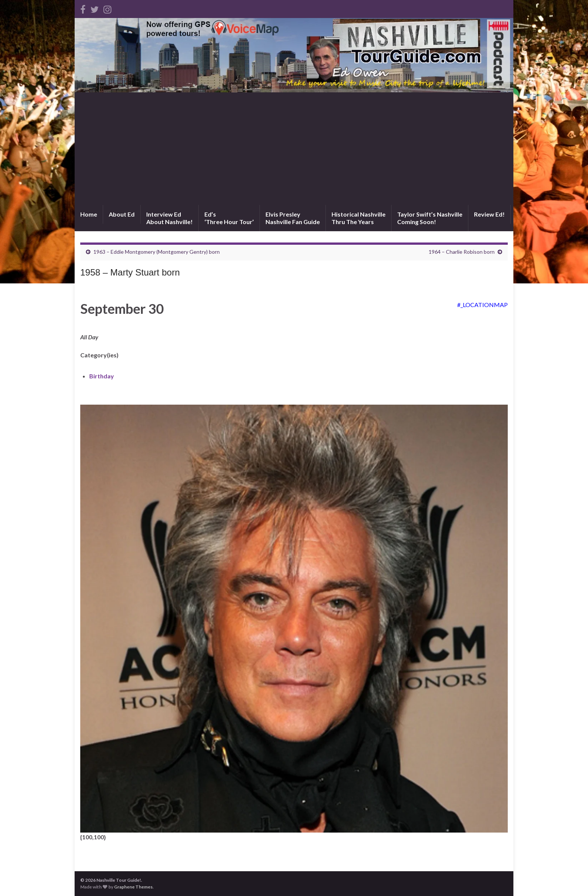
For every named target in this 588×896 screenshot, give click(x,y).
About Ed (122, 214)
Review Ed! (489, 214)
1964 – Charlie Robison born (462, 252)
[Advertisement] (294, 149)
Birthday (102, 376)
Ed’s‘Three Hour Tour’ (229, 218)
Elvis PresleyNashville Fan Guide (293, 218)
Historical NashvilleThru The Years (358, 218)
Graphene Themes (133, 887)
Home (89, 214)
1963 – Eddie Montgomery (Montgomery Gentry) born (157, 252)
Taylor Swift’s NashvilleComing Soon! (430, 218)
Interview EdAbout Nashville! (169, 218)
